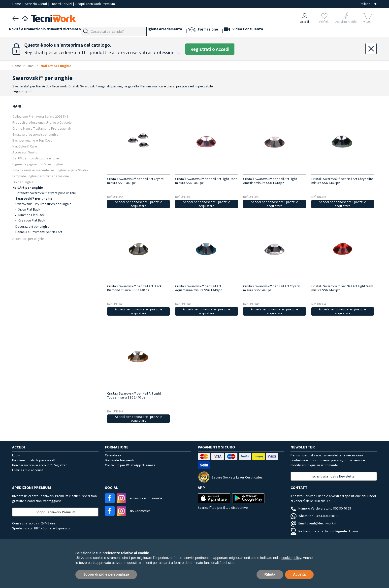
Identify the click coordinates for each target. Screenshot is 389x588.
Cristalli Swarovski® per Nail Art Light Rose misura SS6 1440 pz (206, 181)
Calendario (113, 455)
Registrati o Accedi (210, 49)
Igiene (184, 30)
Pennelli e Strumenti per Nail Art (39, 232)
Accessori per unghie (28, 239)
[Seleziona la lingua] (368, 4)
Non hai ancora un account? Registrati (40, 465)
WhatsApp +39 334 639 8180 (315, 516)
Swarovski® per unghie (34, 198)
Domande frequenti (119, 460)
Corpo (170, 30)
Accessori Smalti (25, 152)
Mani (128, 30)
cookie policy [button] (291, 558)
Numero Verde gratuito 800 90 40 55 (321, 508)
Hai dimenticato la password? (34, 460)
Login (16, 455)
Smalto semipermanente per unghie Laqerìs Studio (50, 170)
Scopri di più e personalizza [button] (106, 574)
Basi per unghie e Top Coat (32, 140)
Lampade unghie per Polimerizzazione (41, 176)
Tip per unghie (23, 182)
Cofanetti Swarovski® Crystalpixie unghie (46, 193)
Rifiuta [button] (270, 574)
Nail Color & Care (25, 146)
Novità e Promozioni (30, 30)
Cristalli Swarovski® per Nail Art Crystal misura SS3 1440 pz (136, 181)
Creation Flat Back (32, 220)
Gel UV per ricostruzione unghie (36, 158)
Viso (139, 30)
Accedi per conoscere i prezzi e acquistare (139, 204)
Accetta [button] (299, 574)
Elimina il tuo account (28, 470)
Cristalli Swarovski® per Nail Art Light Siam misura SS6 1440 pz (342, 288)
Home (17, 4)
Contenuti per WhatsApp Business (130, 465)
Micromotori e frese (90, 30)
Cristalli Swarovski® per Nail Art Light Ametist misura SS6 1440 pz (270, 181)
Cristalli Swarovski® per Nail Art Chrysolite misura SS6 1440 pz (342, 181)
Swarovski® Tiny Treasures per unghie (43, 204)
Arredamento (205, 30)
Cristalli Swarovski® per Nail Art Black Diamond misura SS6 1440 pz (134, 288)
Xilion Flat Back (29, 209)
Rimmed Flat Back (32, 215)
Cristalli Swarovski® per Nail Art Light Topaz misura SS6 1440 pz (134, 395)
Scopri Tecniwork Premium (95, 4)
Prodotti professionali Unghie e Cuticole (42, 122)
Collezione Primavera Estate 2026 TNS (40, 116)
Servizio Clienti (36, 4)
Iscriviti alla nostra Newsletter (334, 476)
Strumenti (60, 30)
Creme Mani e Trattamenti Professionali (42, 128)
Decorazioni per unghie (32, 226)
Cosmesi (153, 30)
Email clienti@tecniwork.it (313, 523)
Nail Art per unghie (56, 66)
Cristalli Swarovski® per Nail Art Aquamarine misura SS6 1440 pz (199, 288)
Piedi (115, 30)
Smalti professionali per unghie (35, 134)
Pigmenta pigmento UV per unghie (38, 164)
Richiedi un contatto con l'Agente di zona (324, 531)
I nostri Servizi (62, 4)
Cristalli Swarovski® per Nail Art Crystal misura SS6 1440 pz (272, 288)
